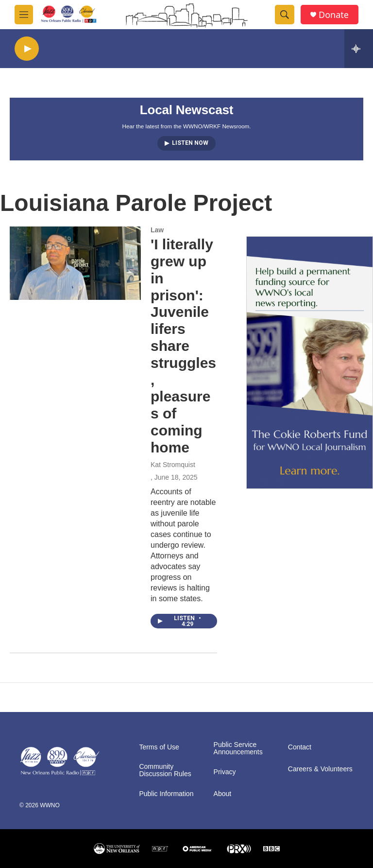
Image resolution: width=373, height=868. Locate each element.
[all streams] (359, 49)
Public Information (166, 794)
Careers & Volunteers (320, 769)
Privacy (225, 772)
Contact (300, 747)
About (223, 794)
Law (157, 230)
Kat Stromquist (173, 465)
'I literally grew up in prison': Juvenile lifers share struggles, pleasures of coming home (183, 346)
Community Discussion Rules (165, 771)
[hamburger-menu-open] (24, 15)
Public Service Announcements (238, 749)
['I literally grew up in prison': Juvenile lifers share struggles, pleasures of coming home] (75, 263)
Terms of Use (159, 747)
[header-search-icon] (285, 15)
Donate (334, 15)
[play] (27, 49)
